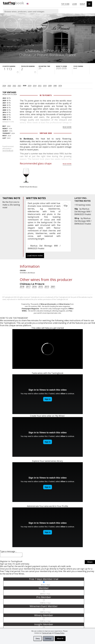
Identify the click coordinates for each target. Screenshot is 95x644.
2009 (50, 86)
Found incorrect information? (8, 149)
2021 (19, 86)
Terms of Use (47, 633)
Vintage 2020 (46, 133)
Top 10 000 (65, 4)
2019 (30, 86)
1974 (60, 86)
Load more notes (35, 256)
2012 (40, 86)
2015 (41, 287)
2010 (45, 86)
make (5, 205)
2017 (28, 287)
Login (75, 4)
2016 (34, 287)
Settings (48, 639)
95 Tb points (46, 95)
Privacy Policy (60, 633)
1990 (55, 86)
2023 (9, 86)
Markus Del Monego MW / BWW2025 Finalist (83, 212)
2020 (24, 86)
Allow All (60, 639)
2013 (47, 287)
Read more (67, 127)
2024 (4, 86)
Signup (82, 4)
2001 (53, 287)
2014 (35, 86)
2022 (14, 86)
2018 (22, 287)
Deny (38, 639)
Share (90, 563)
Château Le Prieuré (34, 55)
